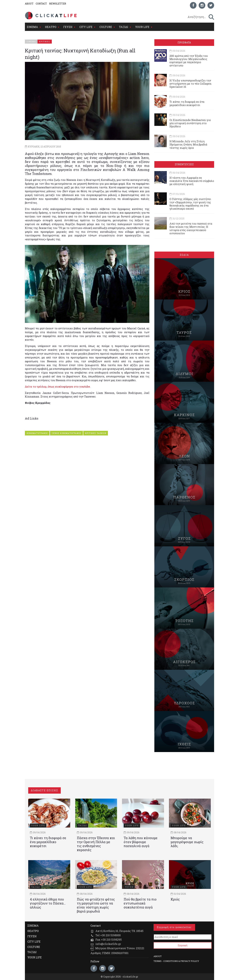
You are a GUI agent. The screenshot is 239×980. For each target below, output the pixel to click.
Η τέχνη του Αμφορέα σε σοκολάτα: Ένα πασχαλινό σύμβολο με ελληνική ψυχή (192, 181)
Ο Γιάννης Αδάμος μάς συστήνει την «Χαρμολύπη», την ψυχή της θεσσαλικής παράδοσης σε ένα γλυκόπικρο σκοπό (190, 204)
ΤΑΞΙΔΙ (124, 27)
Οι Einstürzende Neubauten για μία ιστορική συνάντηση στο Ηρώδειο (190, 123)
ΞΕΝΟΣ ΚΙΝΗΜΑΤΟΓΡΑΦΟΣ (66, 433)
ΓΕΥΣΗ (68, 27)
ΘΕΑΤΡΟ (51, 27)
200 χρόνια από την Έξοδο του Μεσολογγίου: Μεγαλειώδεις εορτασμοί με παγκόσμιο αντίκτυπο (189, 61)
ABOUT (29, 4)
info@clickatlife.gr (108, 944)
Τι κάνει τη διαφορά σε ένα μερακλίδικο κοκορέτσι (187, 103)
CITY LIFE (86, 27)
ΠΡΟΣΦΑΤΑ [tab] (184, 42)
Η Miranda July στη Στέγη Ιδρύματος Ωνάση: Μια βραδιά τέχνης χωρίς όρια (188, 144)
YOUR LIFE (142, 27)
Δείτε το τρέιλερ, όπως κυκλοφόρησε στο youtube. (58, 386)
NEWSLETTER (58, 4)
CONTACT (41, 4)
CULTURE (106, 27)
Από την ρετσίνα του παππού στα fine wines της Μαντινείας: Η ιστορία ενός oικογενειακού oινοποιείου (191, 228)
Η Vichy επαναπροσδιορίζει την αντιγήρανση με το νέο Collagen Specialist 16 (190, 84)
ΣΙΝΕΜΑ (32, 27)
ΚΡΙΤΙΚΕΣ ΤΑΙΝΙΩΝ (96, 433)
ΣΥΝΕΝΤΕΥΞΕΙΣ (184, 164)
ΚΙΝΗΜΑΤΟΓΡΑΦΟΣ (37, 433)
